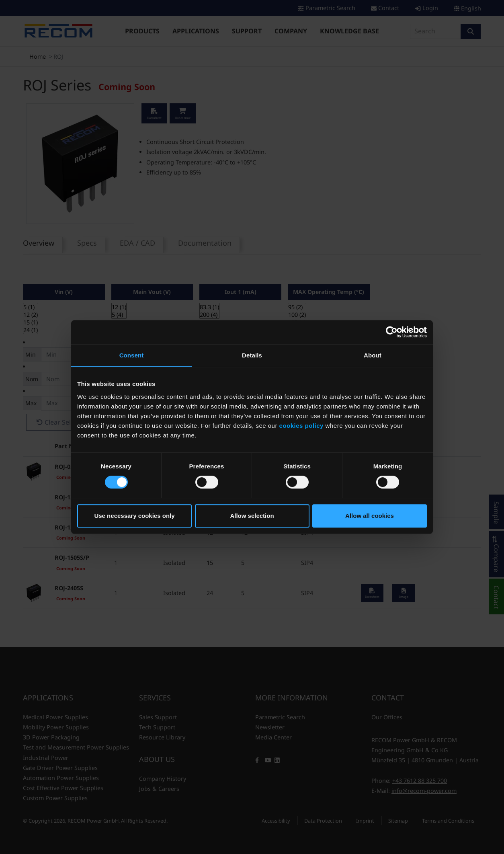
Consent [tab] (132, 355)
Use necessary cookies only (134, 516)
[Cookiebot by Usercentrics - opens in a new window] (392, 332)
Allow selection (252, 516)
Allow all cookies (370, 516)
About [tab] (373, 355)
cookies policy (301, 426)
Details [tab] (252, 355)
